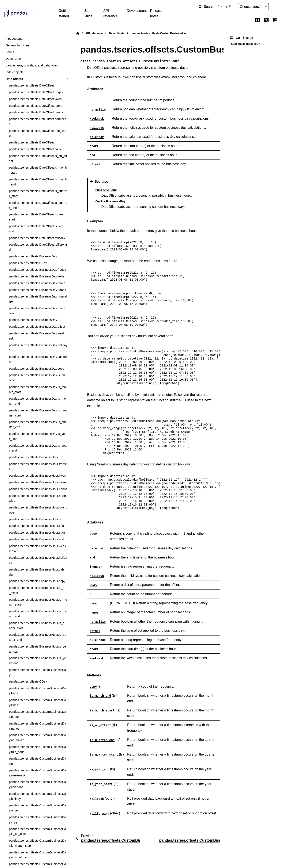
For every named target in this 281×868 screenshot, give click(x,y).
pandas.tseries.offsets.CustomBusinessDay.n (37, 761)
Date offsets (14, 79)
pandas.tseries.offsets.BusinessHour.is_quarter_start (38, 626)
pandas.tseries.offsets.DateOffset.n (33, 142)
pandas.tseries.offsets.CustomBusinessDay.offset (37, 808)
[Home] (78, 33)
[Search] (216, 7)
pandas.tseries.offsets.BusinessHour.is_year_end (37, 661)
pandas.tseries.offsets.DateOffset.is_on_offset (38, 158)
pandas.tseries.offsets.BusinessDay (33, 256)
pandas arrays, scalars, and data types (32, 65)
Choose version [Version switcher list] (252, 7)
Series (10, 52)
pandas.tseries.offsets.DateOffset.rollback (37, 238)
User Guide (88, 13)
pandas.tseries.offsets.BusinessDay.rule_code (37, 311)
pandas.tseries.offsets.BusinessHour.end (36, 539)
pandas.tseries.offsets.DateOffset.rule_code (38, 133)
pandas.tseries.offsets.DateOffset (31, 85)
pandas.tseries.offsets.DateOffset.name (35, 106)
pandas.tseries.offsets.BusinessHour (33, 457)
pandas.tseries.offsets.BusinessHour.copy (37, 581)
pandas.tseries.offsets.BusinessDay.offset (37, 327)
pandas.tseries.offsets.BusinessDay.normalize (38, 299)
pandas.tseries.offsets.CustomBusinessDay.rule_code (37, 749)
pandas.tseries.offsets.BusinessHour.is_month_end (38, 614)
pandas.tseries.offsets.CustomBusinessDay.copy (37, 820)
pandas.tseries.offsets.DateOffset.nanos (36, 112)
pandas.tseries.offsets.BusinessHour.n (35, 519)
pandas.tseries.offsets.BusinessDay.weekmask (38, 336)
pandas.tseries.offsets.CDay (28, 681)
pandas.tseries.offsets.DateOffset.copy (35, 149)
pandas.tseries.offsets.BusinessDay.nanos (37, 290)
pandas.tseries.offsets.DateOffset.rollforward (38, 247)
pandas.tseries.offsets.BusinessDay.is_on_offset (38, 378)
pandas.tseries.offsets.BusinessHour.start (37, 533)
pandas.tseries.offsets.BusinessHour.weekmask (37, 549)
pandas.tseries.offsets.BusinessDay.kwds (37, 276)
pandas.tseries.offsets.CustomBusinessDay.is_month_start (37, 843)
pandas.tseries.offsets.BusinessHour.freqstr (38, 466)
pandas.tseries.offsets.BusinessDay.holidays (38, 348)
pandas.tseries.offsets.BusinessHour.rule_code (38, 510)
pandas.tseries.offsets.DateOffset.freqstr (36, 92)
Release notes (156, 13)
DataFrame (13, 59)
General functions (17, 45)
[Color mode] (275, 7)
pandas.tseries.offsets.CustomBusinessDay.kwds (37, 703)
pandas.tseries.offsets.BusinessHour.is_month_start (38, 602)
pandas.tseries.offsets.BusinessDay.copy (36, 369)
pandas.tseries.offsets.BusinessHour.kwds (37, 476)
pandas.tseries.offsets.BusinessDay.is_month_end (37, 401)
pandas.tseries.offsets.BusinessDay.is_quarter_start (38, 413)
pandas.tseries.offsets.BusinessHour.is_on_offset (38, 590)
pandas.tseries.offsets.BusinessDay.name (37, 283)
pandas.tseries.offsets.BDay (28, 263)
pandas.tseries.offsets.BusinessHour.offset (38, 526)
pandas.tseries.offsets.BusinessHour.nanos (38, 489)
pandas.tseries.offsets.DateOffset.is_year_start (38, 217)
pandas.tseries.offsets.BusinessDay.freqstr (38, 270)
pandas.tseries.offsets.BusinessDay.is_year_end (38, 448)
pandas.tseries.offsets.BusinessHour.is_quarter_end (38, 637)
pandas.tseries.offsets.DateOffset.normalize (38, 122)
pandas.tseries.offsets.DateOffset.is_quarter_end (38, 205)
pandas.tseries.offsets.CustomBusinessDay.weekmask (37, 773)
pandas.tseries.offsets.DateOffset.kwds (35, 99)
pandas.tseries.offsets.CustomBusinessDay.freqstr (37, 691)
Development (137, 11)
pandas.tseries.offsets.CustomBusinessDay (37, 672)
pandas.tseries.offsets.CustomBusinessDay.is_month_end (37, 855)
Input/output (14, 39)
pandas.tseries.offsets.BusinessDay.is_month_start (37, 389)
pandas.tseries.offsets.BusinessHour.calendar (38, 572)
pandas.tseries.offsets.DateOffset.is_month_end (38, 182)
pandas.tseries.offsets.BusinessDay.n (34, 320)
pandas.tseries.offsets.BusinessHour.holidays (38, 560)
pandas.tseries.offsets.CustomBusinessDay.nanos (37, 726)
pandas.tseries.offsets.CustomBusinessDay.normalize (37, 738)
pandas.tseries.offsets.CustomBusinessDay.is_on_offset (37, 831)
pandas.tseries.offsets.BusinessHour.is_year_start (37, 649)
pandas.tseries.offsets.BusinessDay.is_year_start (38, 436)
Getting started (64, 13)
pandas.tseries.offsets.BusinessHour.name (38, 482)
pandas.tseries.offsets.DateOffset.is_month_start (38, 170)
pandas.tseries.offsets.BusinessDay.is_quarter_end (38, 425)
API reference (110, 13)
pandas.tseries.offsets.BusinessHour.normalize (37, 498)
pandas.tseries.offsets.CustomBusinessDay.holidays (37, 796)
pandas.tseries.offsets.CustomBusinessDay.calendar (37, 784)
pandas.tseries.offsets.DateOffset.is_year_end (38, 229)
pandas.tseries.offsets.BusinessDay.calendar (38, 359)
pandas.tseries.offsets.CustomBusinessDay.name (37, 714)
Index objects (14, 72)
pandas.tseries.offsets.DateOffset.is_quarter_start (38, 193)
